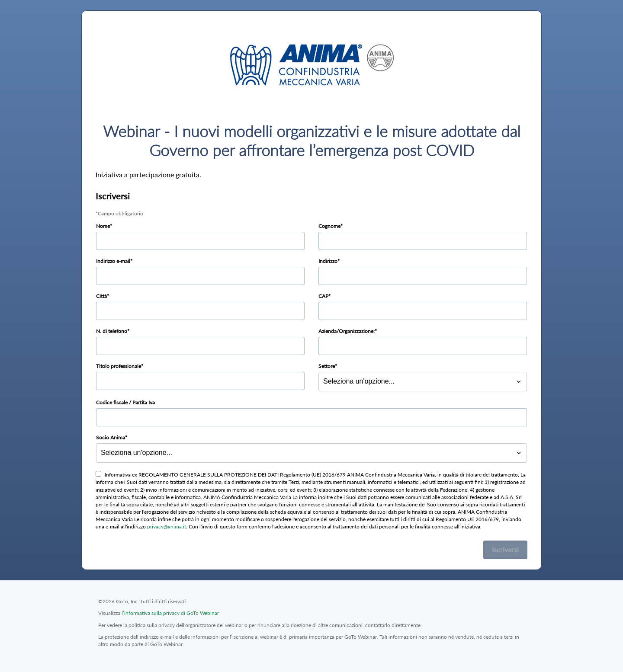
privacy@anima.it (167, 526)
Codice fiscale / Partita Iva (125, 402)
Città (101, 296)
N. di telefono (112, 331)
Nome (103, 226)
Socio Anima (111, 437)
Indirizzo (328, 261)
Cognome (329, 226)
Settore (327, 366)
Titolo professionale (119, 366)
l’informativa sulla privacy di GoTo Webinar (170, 613)
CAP (323, 296)
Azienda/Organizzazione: (347, 331)
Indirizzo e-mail (113, 261)
